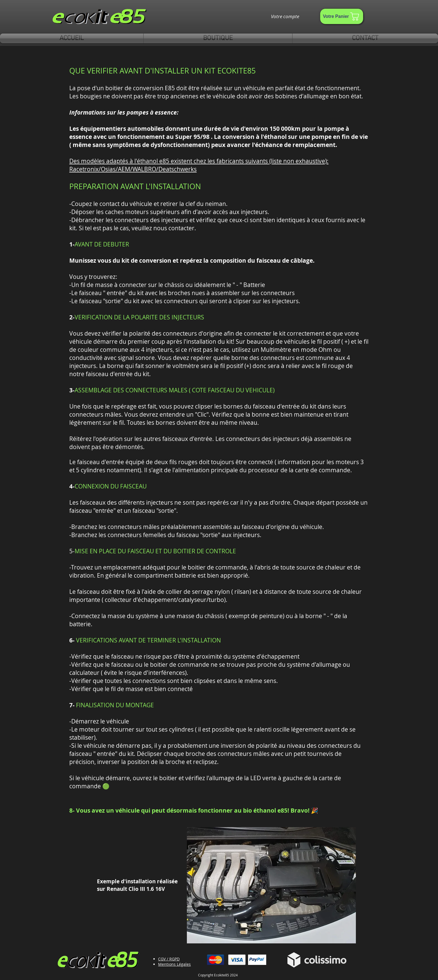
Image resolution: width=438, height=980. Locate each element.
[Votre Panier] (342, 16)
